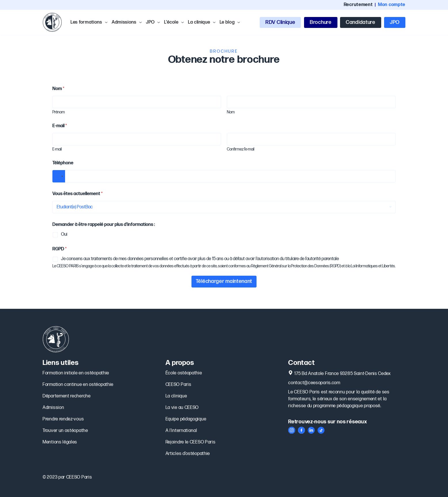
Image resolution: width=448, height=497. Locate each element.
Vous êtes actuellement (77, 194)
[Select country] (59, 176)
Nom (231, 112)
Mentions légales (60, 442)
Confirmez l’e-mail (241, 149)
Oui (64, 234)
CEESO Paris (181, 385)
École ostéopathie (184, 373)
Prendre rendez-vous (63, 419)
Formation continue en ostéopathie (78, 385)
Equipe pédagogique (186, 419)
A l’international (181, 431)
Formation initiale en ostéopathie (76, 373)
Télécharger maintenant (224, 281)
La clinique (176, 396)
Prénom (59, 112)
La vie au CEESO (182, 408)
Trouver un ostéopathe (65, 431)
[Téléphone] (224, 176)
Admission (53, 408)
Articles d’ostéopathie (188, 454)
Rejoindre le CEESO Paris (191, 442)
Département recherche (67, 396)
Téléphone (63, 163)
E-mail (57, 149)
